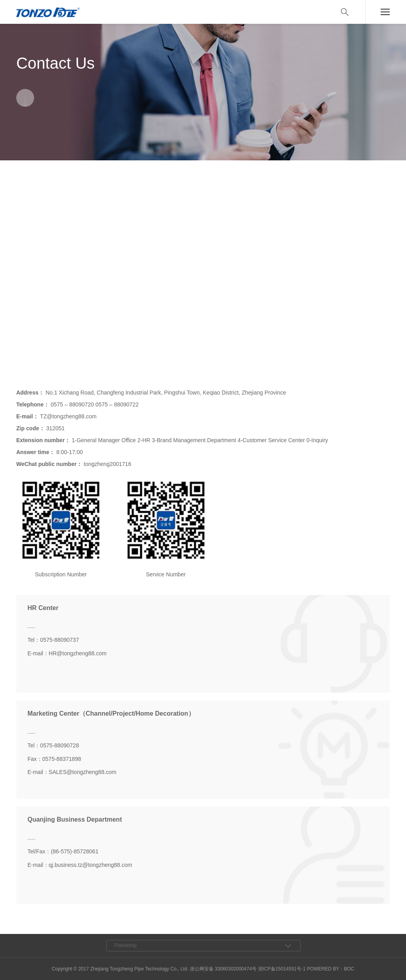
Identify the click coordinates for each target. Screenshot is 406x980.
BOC (349, 969)
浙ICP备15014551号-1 (282, 969)
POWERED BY (323, 969)
